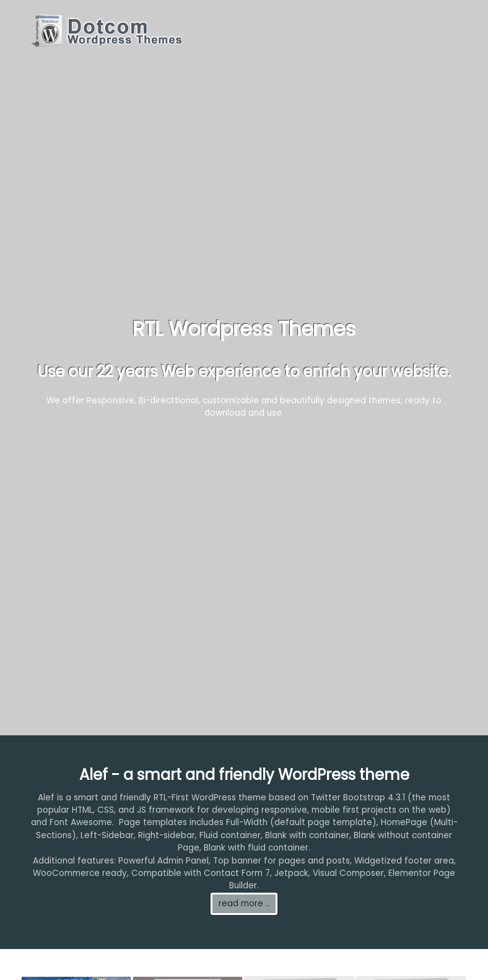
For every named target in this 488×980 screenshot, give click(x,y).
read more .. (244, 903)
